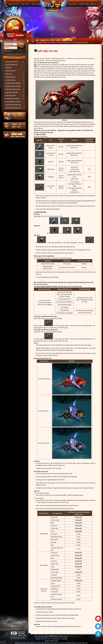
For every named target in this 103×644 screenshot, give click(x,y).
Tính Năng (36, 6)
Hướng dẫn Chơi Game (13, 99)
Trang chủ (13, 6)
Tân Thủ (24, 6)
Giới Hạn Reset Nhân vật (13, 108)
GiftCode (9, 68)
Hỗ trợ (15, 116)
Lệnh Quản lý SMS (14, 135)
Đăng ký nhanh (8, 35)
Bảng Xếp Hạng (11, 77)
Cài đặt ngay (14, 27)
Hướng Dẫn (84, 6)
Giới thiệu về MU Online (13, 89)
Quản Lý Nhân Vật (12, 65)
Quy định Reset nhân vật (14, 102)
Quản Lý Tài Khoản (12, 62)
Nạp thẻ (21, 35)
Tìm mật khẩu (9, 51)
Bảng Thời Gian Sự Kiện (13, 86)
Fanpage (95, 6)
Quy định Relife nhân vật (14, 105)
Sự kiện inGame (11, 80)
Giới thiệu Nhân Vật (12, 92)
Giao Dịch (9, 74)
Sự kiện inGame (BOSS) (13, 83)
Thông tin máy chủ (14, 126)
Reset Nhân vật (11, 71)
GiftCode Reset (71, 6)
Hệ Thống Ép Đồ (11, 96)
